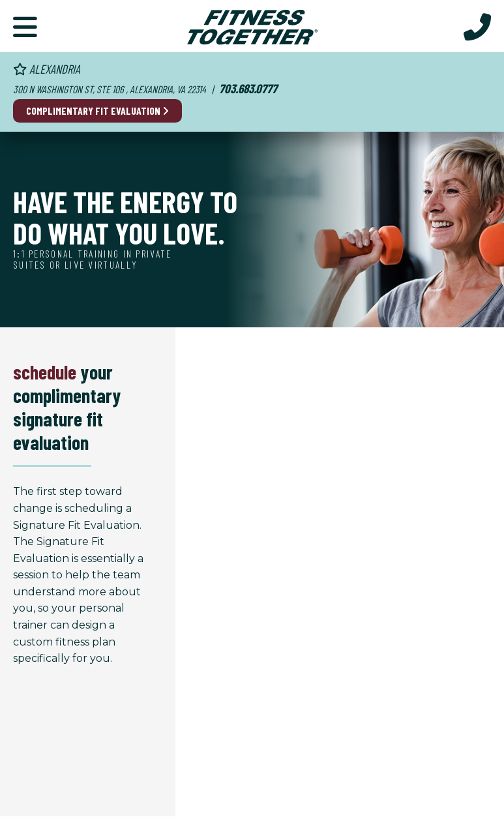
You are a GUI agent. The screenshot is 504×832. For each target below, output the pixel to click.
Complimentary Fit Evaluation (97, 111)
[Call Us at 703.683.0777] (477, 26)
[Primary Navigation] (25, 26)
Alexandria (47, 69)
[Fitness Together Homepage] (252, 26)
